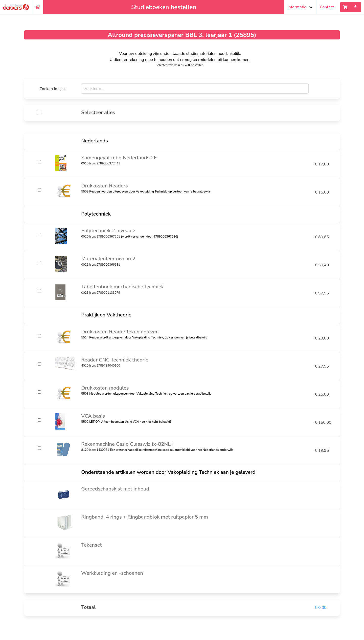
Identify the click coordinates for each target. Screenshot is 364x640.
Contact (327, 7)
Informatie (297, 7)
